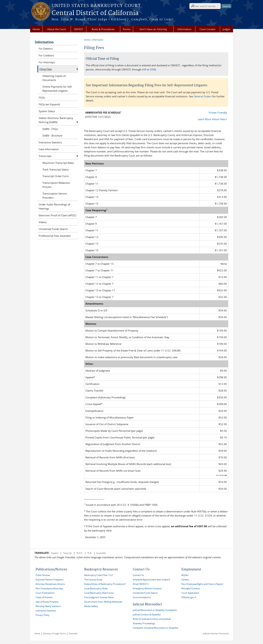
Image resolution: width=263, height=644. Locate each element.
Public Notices (43, 575)
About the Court (57, 29)
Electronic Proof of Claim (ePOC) (57, 215)
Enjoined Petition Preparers (50, 580)
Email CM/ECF (141, 584)
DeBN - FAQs (50, 129)
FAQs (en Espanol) (49, 104)
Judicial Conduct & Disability (147, 615)
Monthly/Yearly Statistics (48, 606)
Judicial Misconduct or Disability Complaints (155, 610)
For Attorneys (47, 62)
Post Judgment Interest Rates (99, 597)
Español (55, 553)
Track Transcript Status (56, 169)
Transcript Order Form (56, 176)
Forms (127, 29)
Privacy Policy (43, 615)
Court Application (190, 593)
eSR (144, 69)
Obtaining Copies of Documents (54, 78)
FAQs (42, 98)
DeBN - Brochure (52, 136)
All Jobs (185, 575)
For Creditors (46, 55)
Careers (185, 580)
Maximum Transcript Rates (58, 163)
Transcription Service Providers (55, 196)
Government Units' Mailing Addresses (103, 602)
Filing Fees (46, 69)
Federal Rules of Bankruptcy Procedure (105, 584)
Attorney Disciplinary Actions (50, 584)
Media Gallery (91, 606)
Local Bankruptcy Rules (96, 589)
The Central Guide (93, 580)
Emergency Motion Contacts (147, 589)
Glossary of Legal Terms (54, 633)
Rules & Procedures (103, 29)
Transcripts (45, 156)
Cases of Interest (44, 597)
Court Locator (208, 29)
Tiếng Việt (67, 553)
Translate (73, 633)
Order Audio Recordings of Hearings (54, 206)
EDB (153, 69)
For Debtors (46, 49)
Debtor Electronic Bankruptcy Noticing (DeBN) (56, 120)
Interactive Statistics (50, 142)
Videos (43, 222)
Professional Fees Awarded (55, 236)
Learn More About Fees (212, 119)
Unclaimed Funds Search (53, 229)
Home (36, 29)
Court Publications (45, 593)
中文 (89, 553)
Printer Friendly (218, 113)
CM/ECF (78, 29)
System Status (47, 111)
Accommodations (142, 597)
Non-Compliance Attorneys (49, 589)
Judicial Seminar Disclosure (216, 633)
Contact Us (138, 575)
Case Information (49, 149)
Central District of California (95, 13)
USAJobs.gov (189, 597)
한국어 (79, 553)
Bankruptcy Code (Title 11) (99, 575)
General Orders (203, 96)
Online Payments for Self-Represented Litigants (57, 89)
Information (184, 29)
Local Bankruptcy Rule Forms (99, 593)
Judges (226, 29)
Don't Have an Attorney (153, 29)
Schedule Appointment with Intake (151, 580)
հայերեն (101, 553)
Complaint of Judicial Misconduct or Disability (156, 628)
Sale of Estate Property (47, 602)
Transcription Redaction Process (56, 185)
